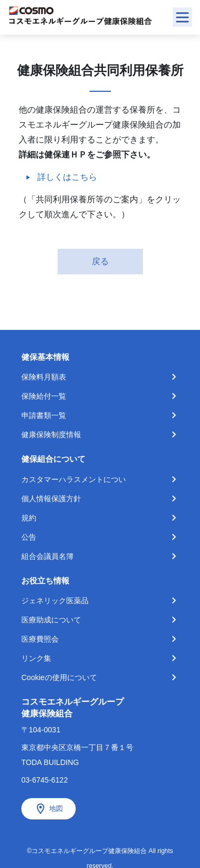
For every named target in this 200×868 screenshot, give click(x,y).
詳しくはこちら (67, 177)
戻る (100, 261)
